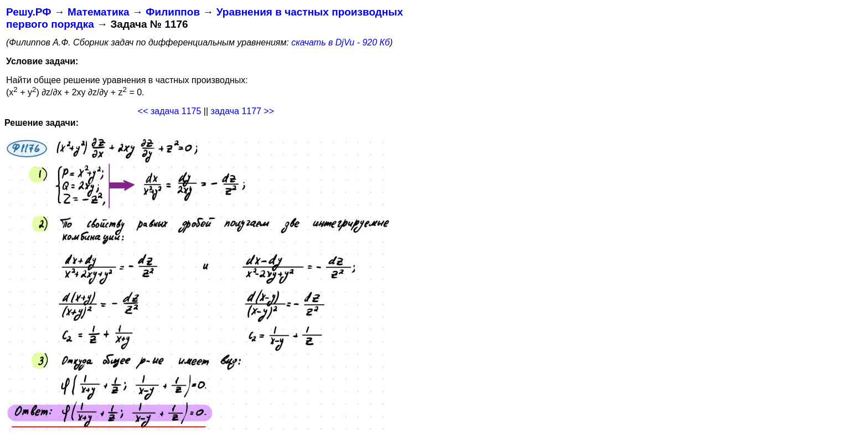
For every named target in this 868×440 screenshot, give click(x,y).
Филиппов (173, 12)
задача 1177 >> (243, 111)
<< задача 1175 (170, 111)
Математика (99, 12)
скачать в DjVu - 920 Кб (340, 42)
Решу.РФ (29, 12)
